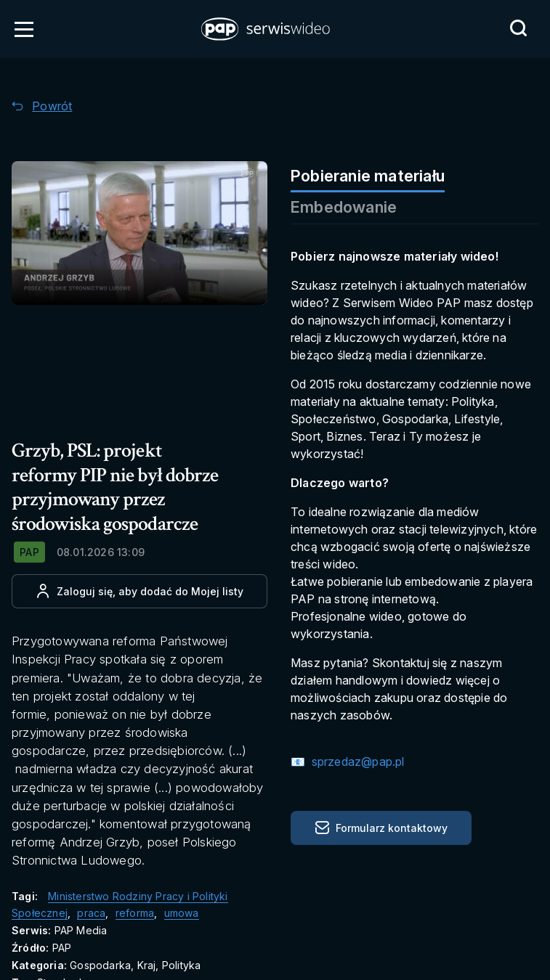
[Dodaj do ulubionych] (139, 591)
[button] (267, 29)
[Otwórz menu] (24, 29)
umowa (182, 913)
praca (91, 913)
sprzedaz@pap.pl (356, 761)
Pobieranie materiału (368, 176)
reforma (135, 913)
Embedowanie (344, 207)
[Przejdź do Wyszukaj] (518, 28)
